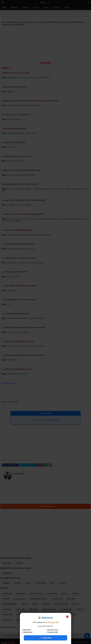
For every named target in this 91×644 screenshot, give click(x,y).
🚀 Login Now (46, 638)
